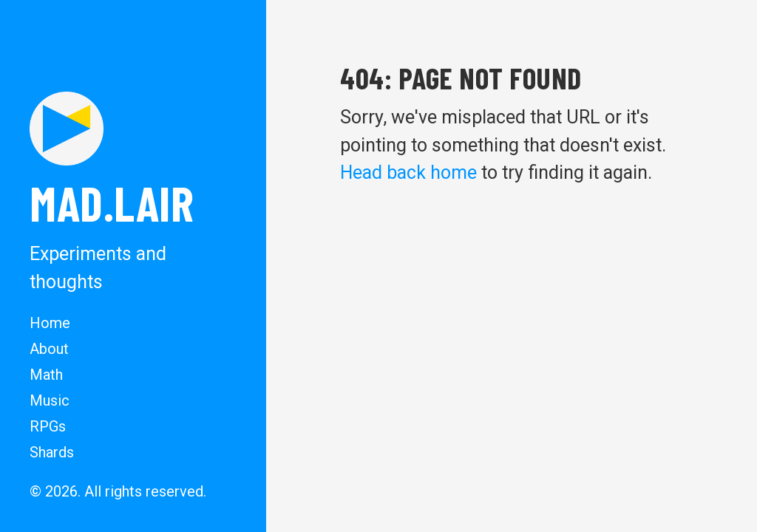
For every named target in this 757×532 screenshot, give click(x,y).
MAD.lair (112, 202)
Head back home (408, 173)
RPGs (48, 426)
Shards (52, 452)
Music (50, 400)
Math (46, 375)
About (49, 349)
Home (50, 323)
